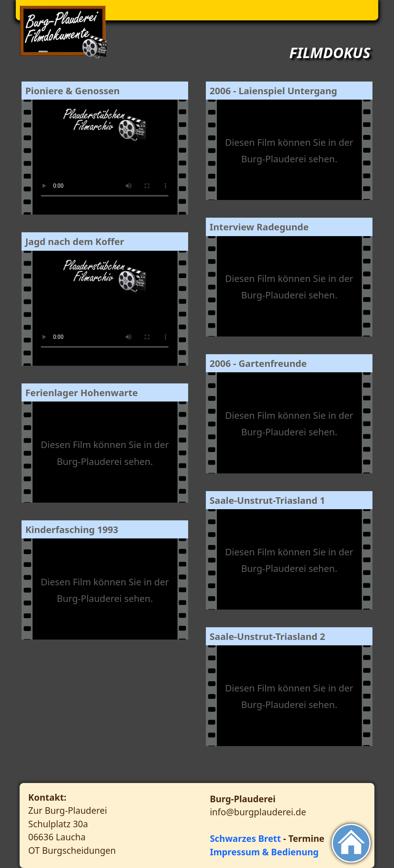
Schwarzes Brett (245, 838)
